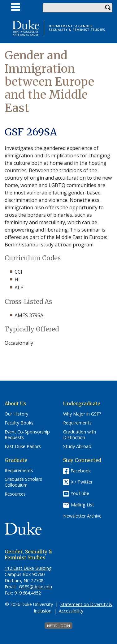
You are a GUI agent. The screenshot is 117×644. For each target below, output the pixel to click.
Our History (16, 414)
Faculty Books (19, 423)
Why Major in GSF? (82, 414)
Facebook (81, 471)
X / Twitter (82, 482)
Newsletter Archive (82, 516)
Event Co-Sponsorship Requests (27, 435)
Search (108, 8)
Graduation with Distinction (80, 435)
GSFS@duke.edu (35, 587)
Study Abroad (77, 446)
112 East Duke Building (28, 568)
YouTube (80, 493)
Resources (15, 494)
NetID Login (58, 626)
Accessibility (71, 611)
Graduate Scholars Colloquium (23, 482)
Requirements (77, 423)
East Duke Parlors (23, 446)
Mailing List (82, 505)
